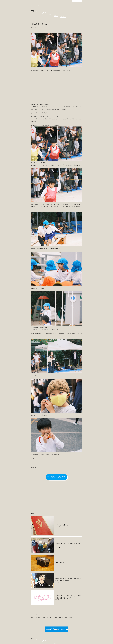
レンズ (52, 617)
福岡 (56, 617)
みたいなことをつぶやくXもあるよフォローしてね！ (56, 477)
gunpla (38, 12)
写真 (66, 617)
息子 (36, 467)
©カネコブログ (35, 6)
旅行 (39, 617)
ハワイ (43, 617)
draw (50, 14)
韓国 (32, 617)
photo (45, 13)
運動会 (32, 467)
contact (63, 16)
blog (32, 11)
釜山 (36, 617)
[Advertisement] (57, 87)
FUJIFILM (61, 617)
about (56, 15)
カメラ (70, 617)
